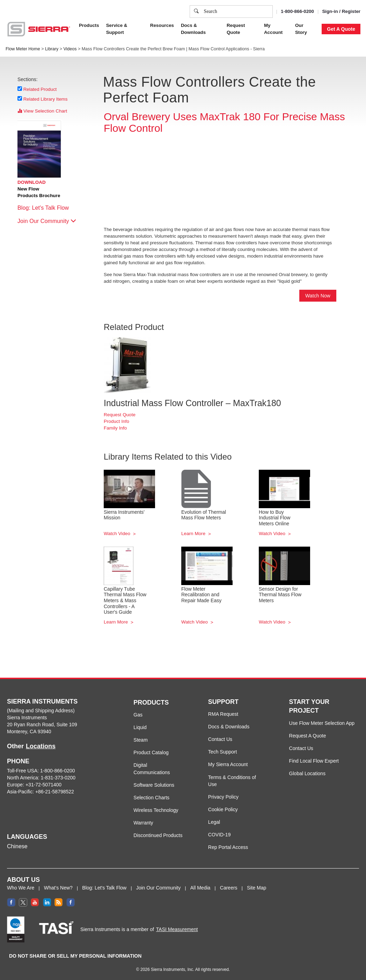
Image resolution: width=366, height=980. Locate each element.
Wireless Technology (156, 810)
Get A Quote (341, 29)
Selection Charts (151, 798)
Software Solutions (154, 785)
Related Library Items (46, 99)
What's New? (58, 888)
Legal (214, 822)
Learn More (194, 534)
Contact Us (220, 739)
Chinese (17, 846)
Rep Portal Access (228, 847)
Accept (283, 71)
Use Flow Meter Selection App (322, 723)
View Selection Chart (42, 111)
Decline (311, 71)
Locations (41, 746)
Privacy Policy (115, 37)
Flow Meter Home (23, 49)
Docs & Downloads (229, 727)
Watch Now (318, 296)
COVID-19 (219, 835)
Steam (140, 740)
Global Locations (307, 773)
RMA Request (223, 714)
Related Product (40, 89)
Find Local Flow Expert (314, 761)
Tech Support (223, 752)
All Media (200, 888)
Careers (229, 888)
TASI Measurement (177, 929)
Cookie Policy (66, 37)
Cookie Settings (247, 71)
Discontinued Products (158, 835)
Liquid (140, 727)
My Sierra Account (228, 764)
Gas (138, 715)
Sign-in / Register (341, 11)
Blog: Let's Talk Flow (47, 208)
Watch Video (118, 534)
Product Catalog (151, 752)
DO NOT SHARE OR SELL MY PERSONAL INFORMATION (75, 956)
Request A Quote (308, 736)
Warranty (143, 823)
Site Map (257, 888)
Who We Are (21, 888)
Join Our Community (47, 221)
